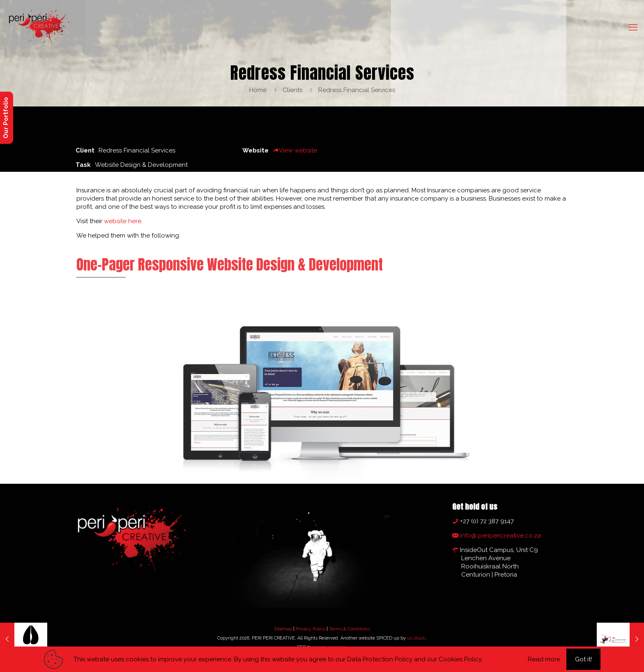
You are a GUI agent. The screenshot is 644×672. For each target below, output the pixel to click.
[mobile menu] (633, 27)
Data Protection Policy (380, 659)
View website (295, 150)
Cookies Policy (460, 659)
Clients (292, 90)
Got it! (583, 659)
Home (258, 90)
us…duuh (416, 638)
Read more (544, 659)
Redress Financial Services (357, 90)
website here (123, 221)
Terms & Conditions (350, 629)
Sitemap (283, 629)
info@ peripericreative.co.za (500, 536)
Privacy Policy (310, 629)
